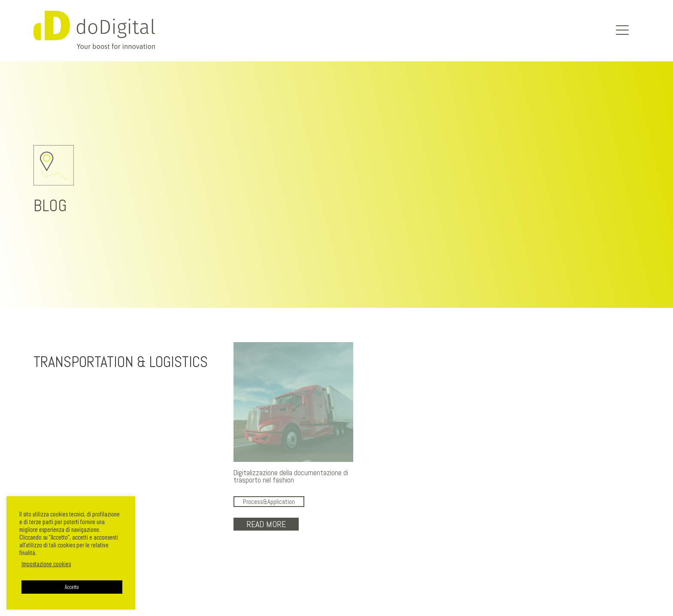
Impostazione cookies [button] (46, 564)
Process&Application (269, 502)
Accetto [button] (72, 587)
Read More (266, 524)
